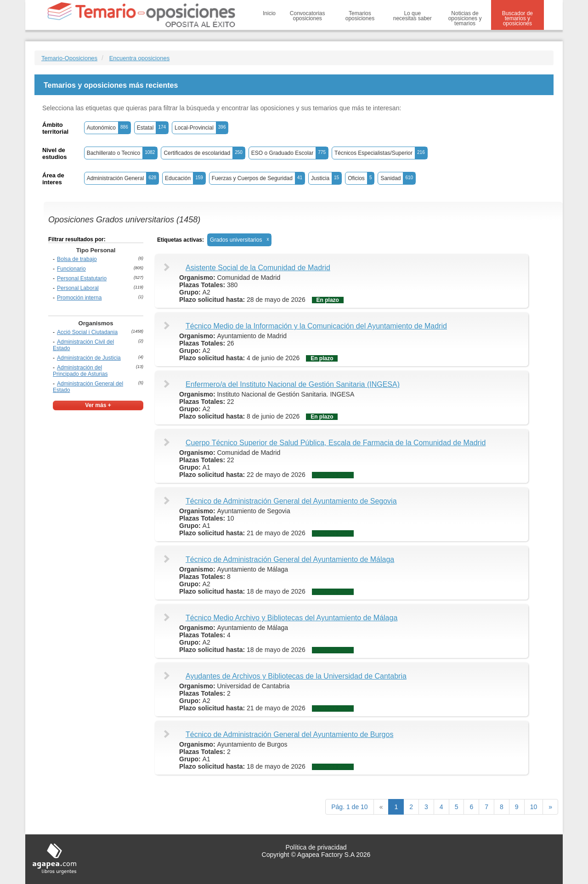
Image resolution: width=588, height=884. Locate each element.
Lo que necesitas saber (413, 16)
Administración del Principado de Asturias (80, 371)
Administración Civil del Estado (83, 345)
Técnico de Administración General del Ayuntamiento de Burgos (289, 734)
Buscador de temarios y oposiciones (517, 18)
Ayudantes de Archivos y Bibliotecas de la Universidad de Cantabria (296, 676)
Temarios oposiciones (360, 16)
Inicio (269, 13)
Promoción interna (79, 298)
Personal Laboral (78, 288)
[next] (550, 807)
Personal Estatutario (82, 278)
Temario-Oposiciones (69, 58)
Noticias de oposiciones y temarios (465, 18)
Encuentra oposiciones (140, 58)
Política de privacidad (316, 847)
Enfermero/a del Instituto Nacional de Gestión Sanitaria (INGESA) (293, 384)
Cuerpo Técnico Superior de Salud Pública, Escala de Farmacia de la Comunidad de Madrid (336, 443)
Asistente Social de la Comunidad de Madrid (258, 268)
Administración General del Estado (88, 387)
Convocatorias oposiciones (308, 16)
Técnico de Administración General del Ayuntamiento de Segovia (291, 501)
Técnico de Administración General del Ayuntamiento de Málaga (290, 559)
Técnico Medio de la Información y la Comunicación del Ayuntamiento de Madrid (316, 326)
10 (534, 807)
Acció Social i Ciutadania (87, 332)
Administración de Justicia (89, 358)
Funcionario (71, 269)
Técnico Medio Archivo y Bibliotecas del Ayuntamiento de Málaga (291, 618)
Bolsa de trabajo (77, 259)
